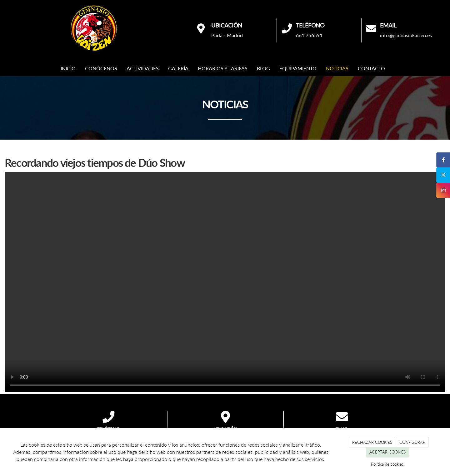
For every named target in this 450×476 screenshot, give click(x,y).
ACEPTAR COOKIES (388, 452)
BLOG (263, 68)
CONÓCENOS (101, 68)
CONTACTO (371, 68)
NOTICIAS (337, 68)
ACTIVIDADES (143, 68)
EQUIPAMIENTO (298, 68)
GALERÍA (178, 68)
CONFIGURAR (412, 442)
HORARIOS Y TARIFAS (223, 68)
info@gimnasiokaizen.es (406, 35)
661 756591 (309, 35)
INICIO (68, 68)
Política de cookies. (388, 464)
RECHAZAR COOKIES (372, 442)
